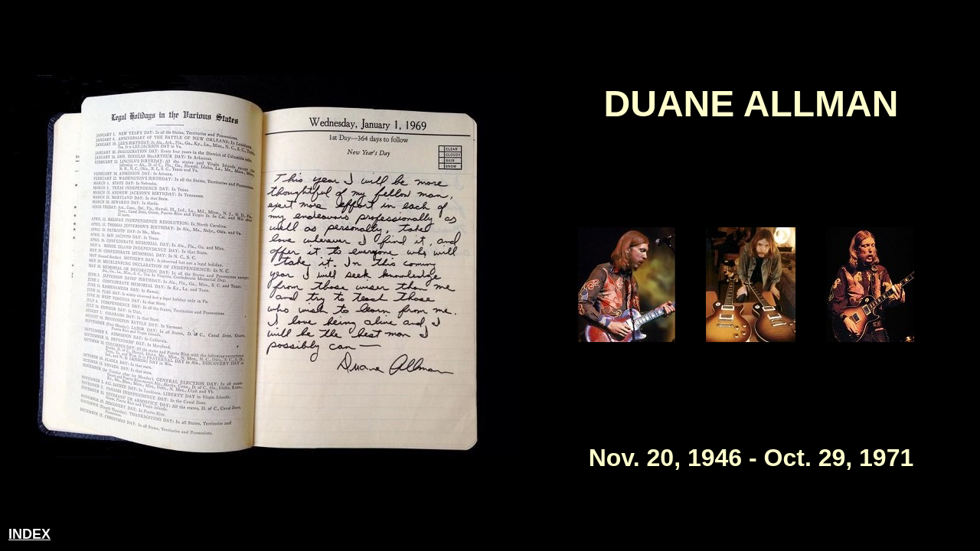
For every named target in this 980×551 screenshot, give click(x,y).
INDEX (29, 534)
